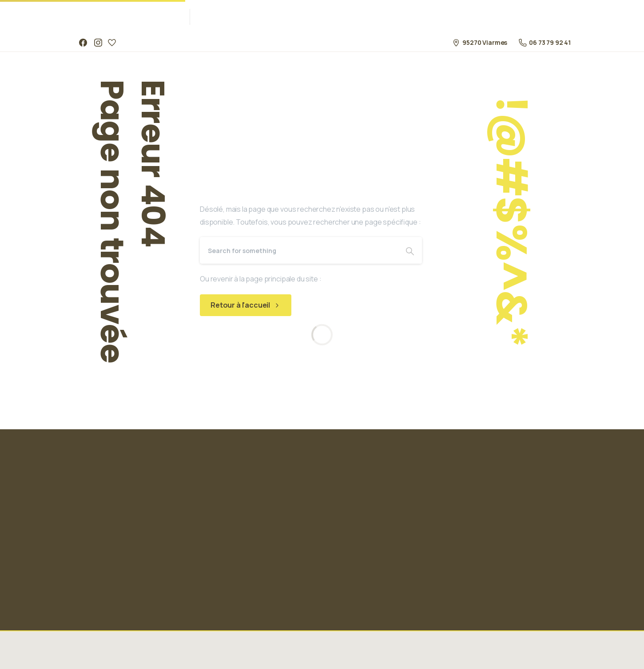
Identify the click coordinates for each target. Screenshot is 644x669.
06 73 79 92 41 (545, 42)
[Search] (299, 250)
